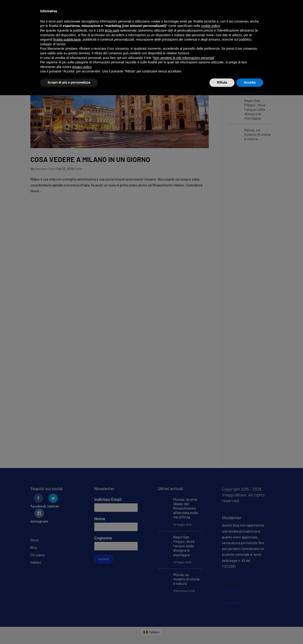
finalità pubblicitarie (67, 39)
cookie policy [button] (210, 26)
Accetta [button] (250, 82)
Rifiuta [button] (222, 82)
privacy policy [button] (82, 67)
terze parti (112, 30)
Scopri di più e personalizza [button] (69, 82)
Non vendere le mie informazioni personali (184, 58)
